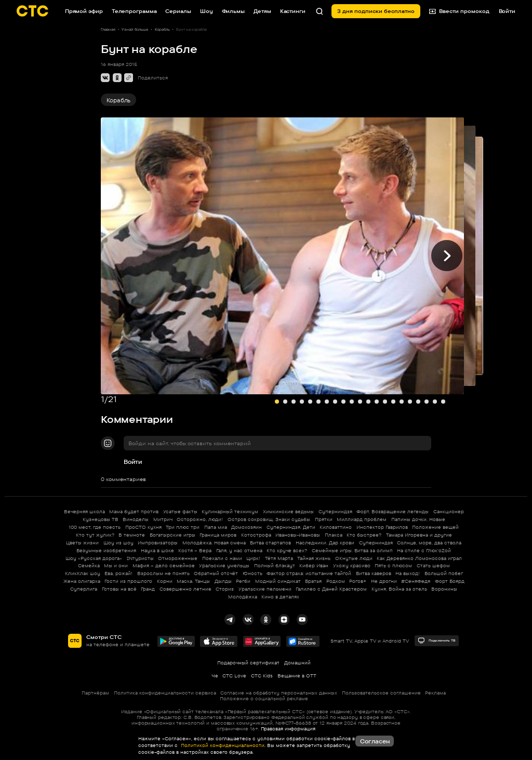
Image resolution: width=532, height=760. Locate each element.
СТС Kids (262, 676)
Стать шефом (433, 565)
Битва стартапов (270, 543)
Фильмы (233, 11)
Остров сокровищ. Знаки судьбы (269, 519)
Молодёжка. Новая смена (214, 543)
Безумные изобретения (106, 550)
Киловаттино (336, 527)
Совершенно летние (185, 589)
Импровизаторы (158, 543)
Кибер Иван (314, 565)
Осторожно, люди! (200, 519)
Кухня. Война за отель (399, 589)
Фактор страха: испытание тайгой (309, 573)
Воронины (444, 589)
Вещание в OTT (297, 676)
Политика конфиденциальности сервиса (165, 693)
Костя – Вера (195, 550)
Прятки (324, 519)
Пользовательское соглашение (381, 693)
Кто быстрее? (364, 535)
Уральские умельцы (224, 565)
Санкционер (449, 511)
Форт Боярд (450, 581)
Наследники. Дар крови (325, 543)
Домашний (297, 663)
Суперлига (84, 589)
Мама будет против (134, 511)
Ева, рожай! (118, 573)
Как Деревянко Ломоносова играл (419, 558)
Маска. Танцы (193, 581)
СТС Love (234, 676)
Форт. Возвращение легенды (393, 511)
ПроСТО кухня (143, 527)
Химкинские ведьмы (288, 511)
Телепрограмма (134, 11)
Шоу (207, 11)
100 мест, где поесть (95, 527)
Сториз (225, 589)
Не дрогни (384, 581)
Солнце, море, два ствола (429, 543)
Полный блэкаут (275, 565)
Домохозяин (247, 527)
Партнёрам (95, 693)
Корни (165, 581)
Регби (243, 581)
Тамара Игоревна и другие (419, 535)
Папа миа (216, 527)
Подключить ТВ (436, 641)
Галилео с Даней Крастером (331, 589)
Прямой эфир (84, 11)
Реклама (435, 693)
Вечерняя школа (84, 511)
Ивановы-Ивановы (298, 535)
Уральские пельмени (265, 589)
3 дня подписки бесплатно (376, 11)
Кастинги (293, 11)
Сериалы (178, 11)
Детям (262, 11)
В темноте (132, 535)
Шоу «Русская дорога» (94, 558)
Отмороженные (178, 558)
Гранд (148, 589)
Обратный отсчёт (216, 573)
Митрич (163, 519)
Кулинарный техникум (230, 511)
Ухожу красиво (352, 565)
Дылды (223, 581)
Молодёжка (243, 597)
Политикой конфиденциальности (222, 745)
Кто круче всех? (287, 550)
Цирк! (253, 558)
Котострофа (256, 535)
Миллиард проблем (362, 519)
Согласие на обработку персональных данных (279, 693)
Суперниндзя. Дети (291, 527)
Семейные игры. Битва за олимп (352, 550)
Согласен (375, 741)
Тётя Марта (279, 558)
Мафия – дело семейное (164, 565)
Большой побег (444, 573)
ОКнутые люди (354, 558)
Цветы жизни (82, 543)
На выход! (408, 573)
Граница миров (218, 535)
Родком (336, 581)
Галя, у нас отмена (239, 550)
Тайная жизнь (314, 558)
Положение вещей (435, 527)
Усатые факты (180, 511)
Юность (252, 573)
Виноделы (136, 519)
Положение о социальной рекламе (264, 698)
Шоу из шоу (118, 543)
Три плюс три (183, 527)
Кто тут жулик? (95, 535)
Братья (313, 581)
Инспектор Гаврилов (382, 527)
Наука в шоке (157, 550)
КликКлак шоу (83, 573)
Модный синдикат (278, 581)
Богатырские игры (172, 535)
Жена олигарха (82, 581)
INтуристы (140, 558)
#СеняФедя (416, 581)
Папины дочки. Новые (418, 519)
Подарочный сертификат (248, 663)
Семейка (89, 565)
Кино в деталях (280, 597)
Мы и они (116, 565)
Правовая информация (288, 729)
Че (215, 676)
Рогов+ (358, 581)
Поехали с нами (222, 558)
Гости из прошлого (128, 581)
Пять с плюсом (393, 565)
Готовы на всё (119, 589)
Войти (133, 462)
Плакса (334, 535)
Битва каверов (374, 573)
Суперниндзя (335, 511)
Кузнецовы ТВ (101, 519)
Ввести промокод (460, 11)
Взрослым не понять (163, 573)
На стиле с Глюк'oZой (424, 550)
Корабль (119, 100)
